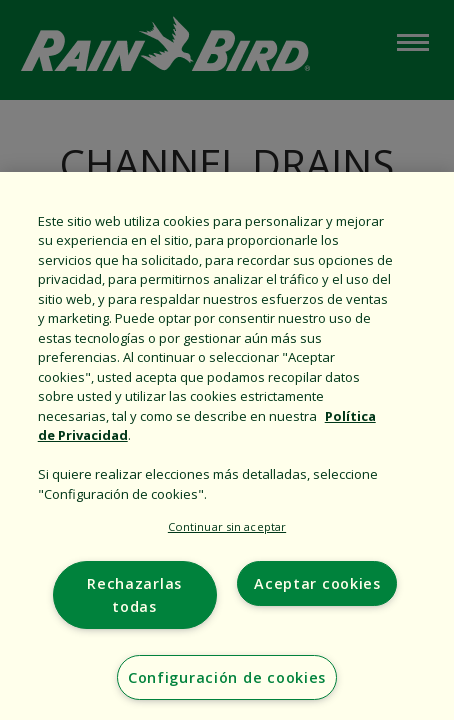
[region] (227, 446)
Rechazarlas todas (134, 595)
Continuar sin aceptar (227, 526)
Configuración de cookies (227, 677)
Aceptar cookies (317, 583)
